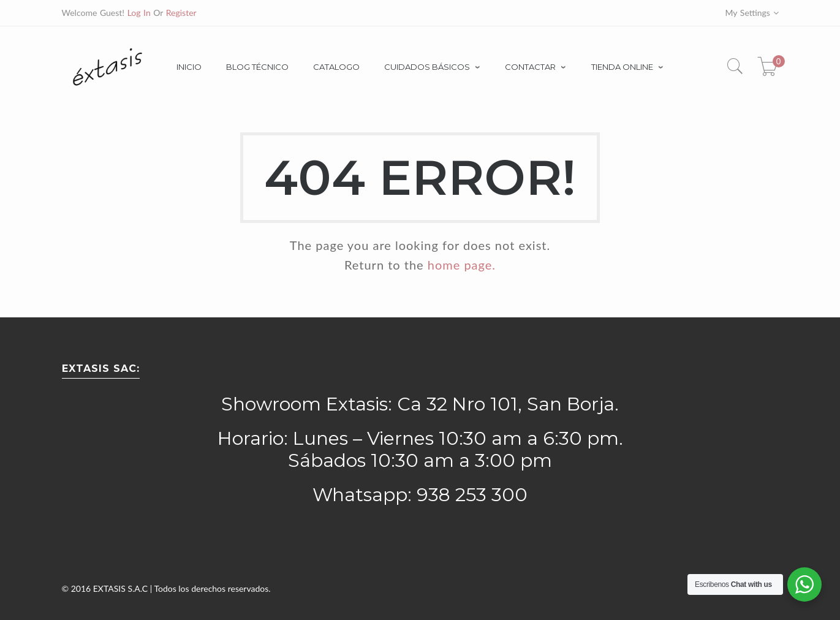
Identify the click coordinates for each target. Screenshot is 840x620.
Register (181, 13)
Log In (139, 13)
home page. (462, 265)
